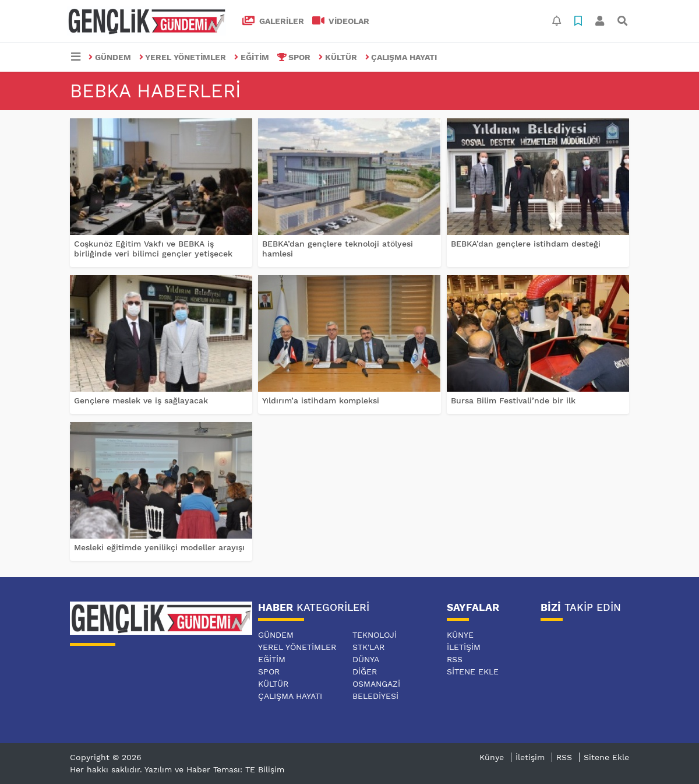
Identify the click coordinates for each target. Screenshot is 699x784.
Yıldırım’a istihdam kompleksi (321, 400)
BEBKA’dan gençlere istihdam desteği (526, 244)
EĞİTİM (252, 57)
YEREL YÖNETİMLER (183, 57)
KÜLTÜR (338, 57)
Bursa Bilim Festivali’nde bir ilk (513, 400)
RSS (455, 659)
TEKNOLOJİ (375, 635)
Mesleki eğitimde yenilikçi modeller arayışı (159, 547)
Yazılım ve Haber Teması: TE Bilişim (214, 769)
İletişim (464, 647)
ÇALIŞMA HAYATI (401, 57)
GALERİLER (273, 21)
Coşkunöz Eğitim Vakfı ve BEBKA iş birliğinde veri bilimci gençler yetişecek (153, 249)
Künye (460, 635)
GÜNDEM (110, 57)
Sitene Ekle (473, 672)
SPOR (294, 57)
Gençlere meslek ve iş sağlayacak (141, 400)
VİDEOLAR (341, 21)
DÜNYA (366, 659)
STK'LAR (368, 647)
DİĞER (365, 672)
